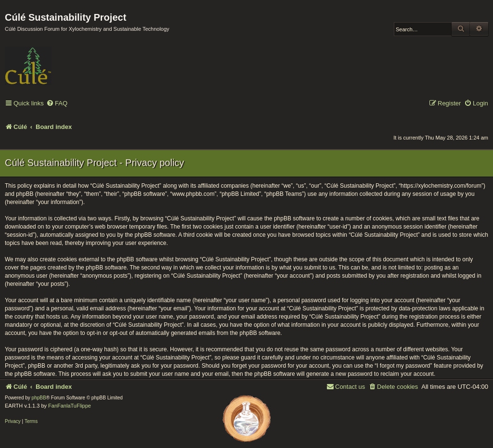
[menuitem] (57, 104)
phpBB (39, 398)
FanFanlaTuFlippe (70, 406)
